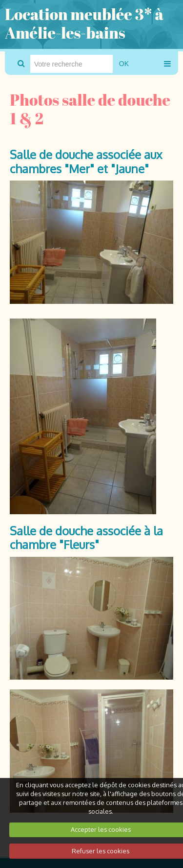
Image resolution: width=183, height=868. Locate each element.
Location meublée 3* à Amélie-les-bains (84, 23)
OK (124, 64)
